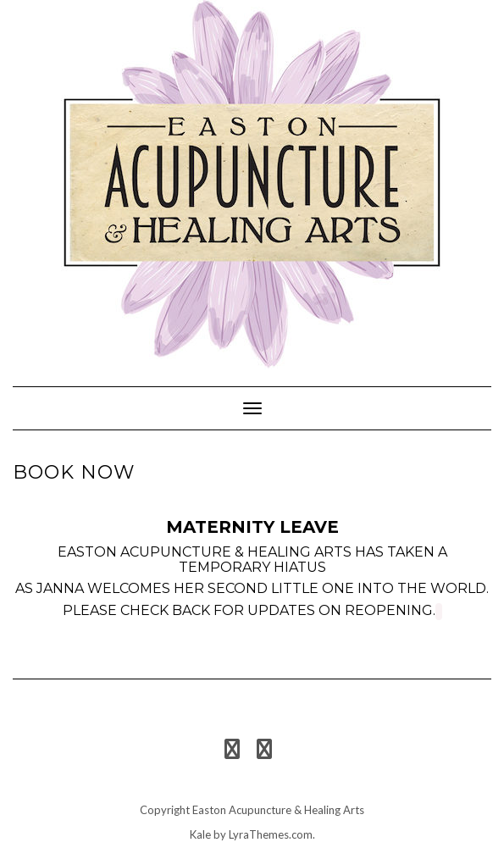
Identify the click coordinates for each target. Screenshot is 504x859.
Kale (200, 834)
